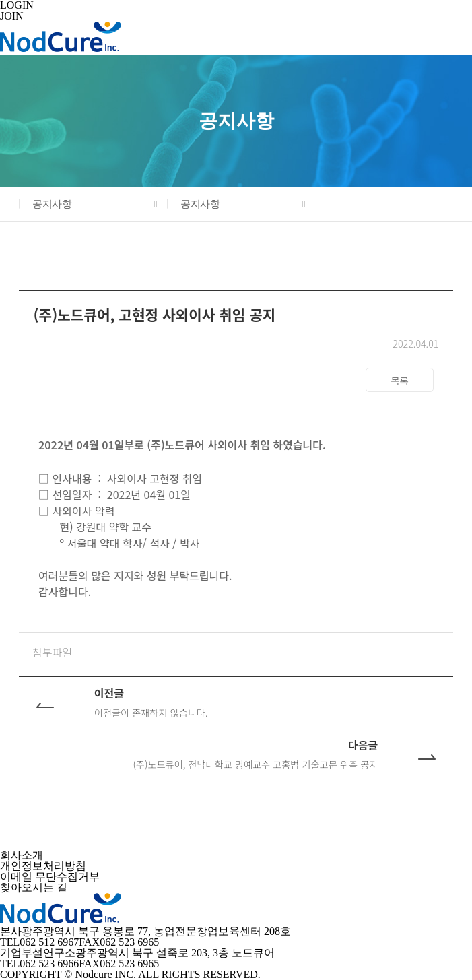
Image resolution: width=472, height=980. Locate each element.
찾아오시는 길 (34, 887)
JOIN (12, 16)
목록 (400, 380)
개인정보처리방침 (43, 866)
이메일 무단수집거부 (50, 877)
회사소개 (22, 855)
